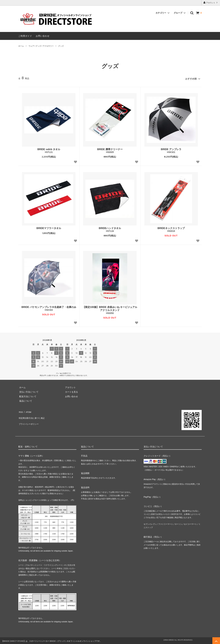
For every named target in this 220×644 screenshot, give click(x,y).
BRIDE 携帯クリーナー (110, 148)
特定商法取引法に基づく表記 (32, 415)
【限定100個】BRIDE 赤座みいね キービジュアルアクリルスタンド (110, 308)
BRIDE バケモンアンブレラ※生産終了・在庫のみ (49, 306)
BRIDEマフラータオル (49, 227)
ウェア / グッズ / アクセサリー (41, 46)
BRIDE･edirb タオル (49, 148)
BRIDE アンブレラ (171, 148)
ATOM (27, 411)
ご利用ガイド (25, 36)
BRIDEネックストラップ (171, 227)
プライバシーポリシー (29, 420)
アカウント (211, 3)
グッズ (61, 46)
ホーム (21, 46)
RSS (21, 411)
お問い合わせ (43, 36)
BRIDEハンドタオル (110, 227)
